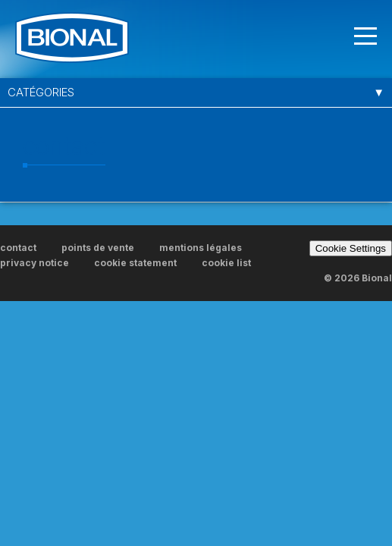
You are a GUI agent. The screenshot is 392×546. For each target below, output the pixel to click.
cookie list (226, 263)
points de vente (98, 248)
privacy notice (34, 263)
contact (18, 248)
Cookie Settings (351, 248)
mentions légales (201, 248)
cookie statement (135, 263)
